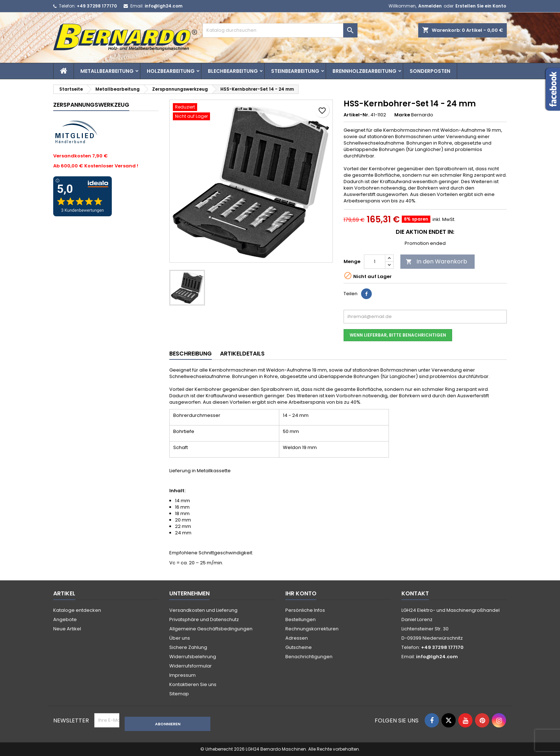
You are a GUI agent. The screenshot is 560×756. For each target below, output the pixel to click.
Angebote (65, 619)
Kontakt (415, 593)
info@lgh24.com (164, 6)
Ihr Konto (301, 593)
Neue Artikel (67, 629)
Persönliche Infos (305, 610)
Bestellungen (301, 619)
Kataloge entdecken (77, 610)
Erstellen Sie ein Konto (481, 6)
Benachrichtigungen (309, 657)
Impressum (182, 675)
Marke (402, 115)
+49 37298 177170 (97, 6)
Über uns (180, 638)
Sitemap (179, 694)
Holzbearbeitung (171, 71)
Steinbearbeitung (295, 71)
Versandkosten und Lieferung (203, 610)
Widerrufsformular (191, 666)
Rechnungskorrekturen (312, 629)
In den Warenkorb (436, 261)
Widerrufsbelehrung (193, 657)
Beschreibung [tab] (191, 354)
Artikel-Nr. (356, 115)
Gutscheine (299, 647)
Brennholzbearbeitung (364, 71)
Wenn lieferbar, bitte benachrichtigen (398, 335)
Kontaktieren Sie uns (193, 684)
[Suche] (280, 30)
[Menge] (375, 262)
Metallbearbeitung (107, 71)
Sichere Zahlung (188, 647)
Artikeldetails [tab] (242, 354)
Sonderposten (430, 71)
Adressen (297, 638)
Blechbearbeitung (233, 71)
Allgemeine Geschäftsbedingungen (211, 629)
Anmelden (430, 6)
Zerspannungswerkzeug (91, 105)
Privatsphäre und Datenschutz (204, 619)
